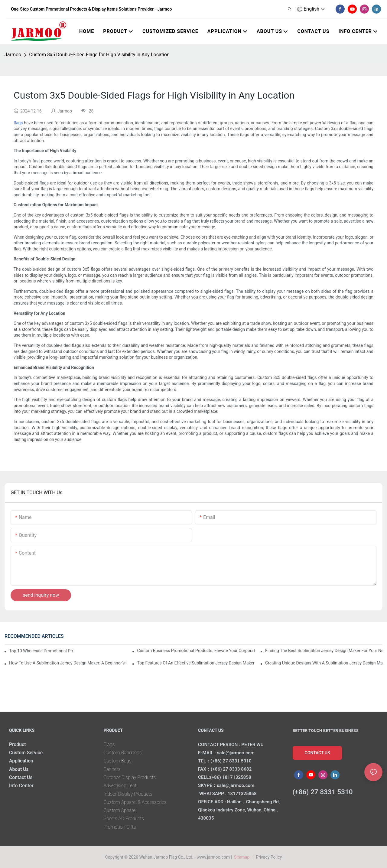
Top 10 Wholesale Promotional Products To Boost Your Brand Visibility (41, 651)
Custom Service (26, 753)
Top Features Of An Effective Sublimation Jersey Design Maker (196, 663)
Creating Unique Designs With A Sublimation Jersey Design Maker (324, 663)
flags (18, 123)
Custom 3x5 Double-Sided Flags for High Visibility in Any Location (99, 55)
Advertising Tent (121, 786)
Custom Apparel (121, 810)
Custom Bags (118, 761)
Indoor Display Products (129, 794)
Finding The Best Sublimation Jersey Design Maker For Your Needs (324, 651)
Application (21, 761)
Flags (109, 744)
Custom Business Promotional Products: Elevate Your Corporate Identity (196, 651)
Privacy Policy (269, 857)
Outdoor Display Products (131, 777)
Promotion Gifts (120, 827)
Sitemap (243, 857)
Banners (112, 769)
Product (18, 744)
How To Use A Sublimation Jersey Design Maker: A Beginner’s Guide (68, 663)
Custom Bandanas (123, 753)
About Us (19, 769)
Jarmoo (13, 55)
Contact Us (21, 777)
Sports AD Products (124, 819)
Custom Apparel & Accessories (136, 802)
